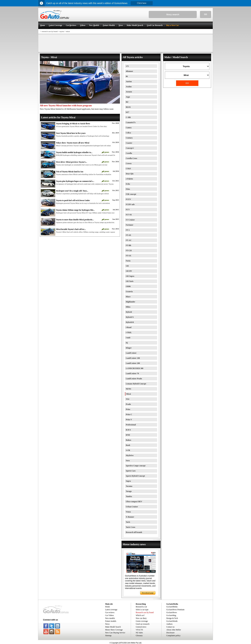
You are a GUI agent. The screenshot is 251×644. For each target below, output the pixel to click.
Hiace (128, 297)
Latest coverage (111, 610)
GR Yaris (130, 281)
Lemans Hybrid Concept (136, 384)
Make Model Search (113, 627)
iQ (127, 343)
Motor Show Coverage (114, 630)
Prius (128, 409)
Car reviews (110, 612)
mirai (68, 31)
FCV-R (129, 215)
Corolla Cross (132, 158)
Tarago (129, 491)
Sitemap (108, 636)
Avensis (129, 92)
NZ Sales (139, 633)
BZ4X (128, 107)
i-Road (129, 327)
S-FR (128, 450)
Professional (131, 425)
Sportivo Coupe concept (136, 466)
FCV (128, 210)
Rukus (128, 440)
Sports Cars (131, 471)
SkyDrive (130, 455)
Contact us (170, 627)
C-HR (128, 117)
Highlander (131, 302)
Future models (111, 621)
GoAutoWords (172, 621)
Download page (148, 593)
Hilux (128, 307)
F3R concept (131, 194)
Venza (128, 512)
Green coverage (142, 621)
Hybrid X (130, 317)
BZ (127, 102)
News (107, 624)
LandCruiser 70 (132, 373)
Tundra (129, 496)
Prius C (129, 414)
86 (127, 76)
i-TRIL (129, 332)
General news (141, 627)
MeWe (128, 389)
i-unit (128, 338)
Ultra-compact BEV (134, 502)
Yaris (128, 522)
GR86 (128, 286)
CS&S (128, 169)
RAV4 (128, 430)
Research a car (141, 607)
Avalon (129, 87)
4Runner (129, 71)
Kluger (129, 348)
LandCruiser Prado (134, 379)
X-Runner (130, 517)
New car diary (141, 618)
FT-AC (129, 240)
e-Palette (129, 179)
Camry (129, 128)
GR (127, 266)
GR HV (129, 271)
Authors (169, 624)
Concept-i (130, 148)
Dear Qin (130, 174)
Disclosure (170, 633)
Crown (129, 163)
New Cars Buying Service (115, 633)
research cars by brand (50, 31)
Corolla (129, 153)
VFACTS (139, 630)
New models (110, 618)
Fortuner (130, 225)
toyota (62, 31)
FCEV (128, 199)
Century (129, 138)
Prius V (129, 420)
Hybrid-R (130, 322)
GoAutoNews (172, 612)
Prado (128, 404)
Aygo (128, 97)
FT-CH (129, 251)
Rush (128, 445)
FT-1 (128, 230)
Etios (128, 189)
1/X (127, 66)
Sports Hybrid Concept (135, 476)
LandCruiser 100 (133, 358)
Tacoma (129, 486)
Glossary (139, 636)
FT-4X (128, 235)
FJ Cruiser (130, 220)
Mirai (128, 394)
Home (107, 607)
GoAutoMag (171, 615)
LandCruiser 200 (133, 363)
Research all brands (134, 532)
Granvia (129, 292)
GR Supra (130, 276)
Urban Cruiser (132, 507)
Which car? (140, 615)
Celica (128, 133)
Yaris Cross (131, 527)
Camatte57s (131, 122)
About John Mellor (174, 630)
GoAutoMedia (172, 607)
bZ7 (128, 112)
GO (206, 14)
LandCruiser (131, 353)
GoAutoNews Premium (175, 610)
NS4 (128, 399)
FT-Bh (128, 245)
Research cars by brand (145, 612)
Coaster (129, 143)
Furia (128, 261)
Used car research (143, 624)
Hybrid (129, 312)
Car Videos (109, 615)
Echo (128, 184)
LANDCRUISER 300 (135, 368)
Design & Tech (172, 618)
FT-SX (129, 256)
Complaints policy (173, 636)
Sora (128, 461)
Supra (128, 481)
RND (128, 435)
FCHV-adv (130, 204)
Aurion (129, 81)
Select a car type (142, 610)
